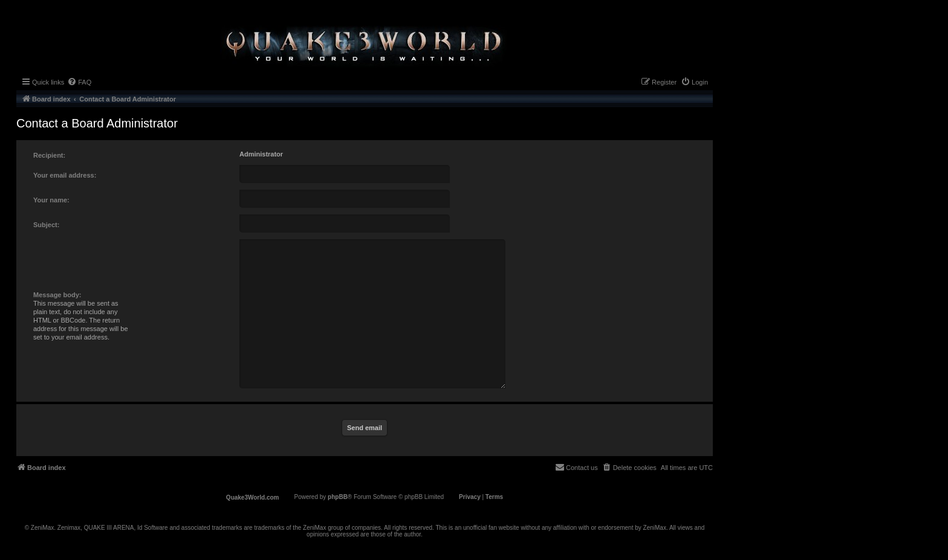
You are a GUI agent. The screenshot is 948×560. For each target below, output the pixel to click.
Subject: (46, 225)
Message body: (57, 295)
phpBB (338, 497)
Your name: (51, 200)
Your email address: (65, 175)
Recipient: (49, 155)
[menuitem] (79, 82)
